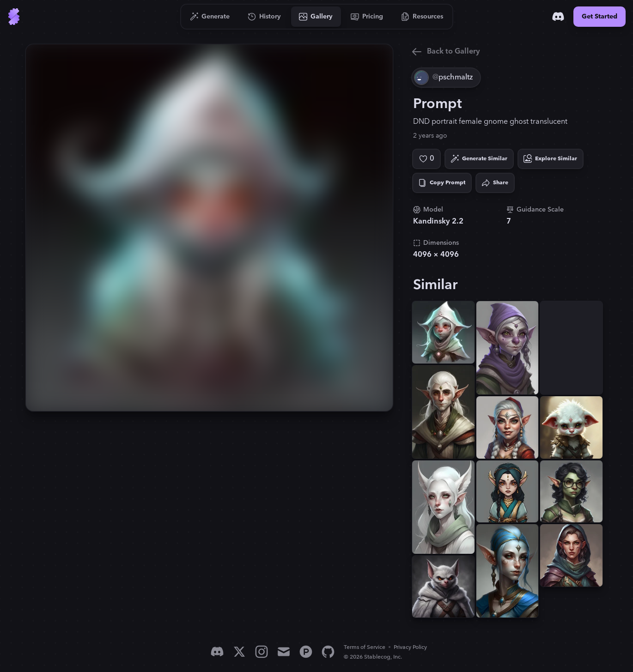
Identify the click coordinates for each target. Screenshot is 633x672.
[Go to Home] (14, 17)
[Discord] (558, 17)
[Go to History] (265, 17)
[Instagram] (262, 652)
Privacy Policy (410, 647)
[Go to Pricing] (367, 17)
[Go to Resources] (422, 17)
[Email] (284, 652)
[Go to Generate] (210, 17)
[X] (239, 652)
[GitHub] (328, 652)
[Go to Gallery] (316, 17)
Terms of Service (365, 647)
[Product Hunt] (306, 652)
